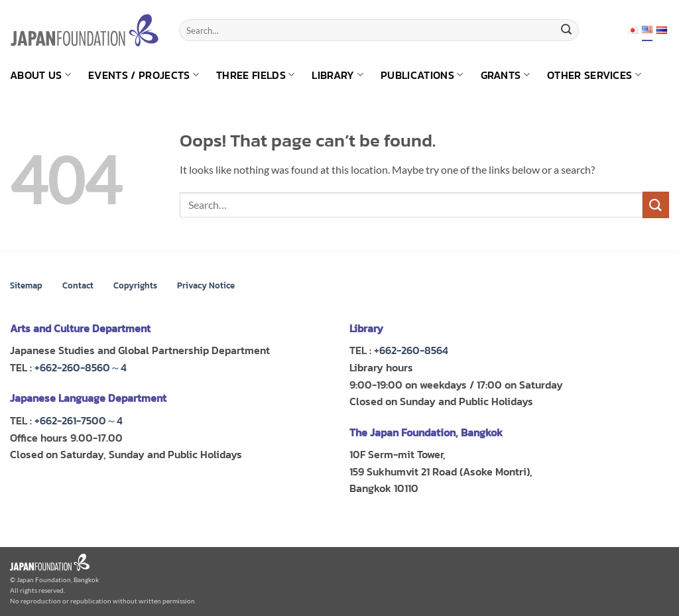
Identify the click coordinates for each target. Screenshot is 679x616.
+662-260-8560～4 (81, 367)
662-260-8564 (414, 350)
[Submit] (566, 31)
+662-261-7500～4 (79, 420)
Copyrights (135, 285)
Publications (422, 75)
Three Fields (255, 75)
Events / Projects (144, 75)
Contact (78, 285)
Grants (505, 75)
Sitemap (26, 285)
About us (40, 75)
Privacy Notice (206, 285)
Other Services (594, 75)
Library (338, 75)
